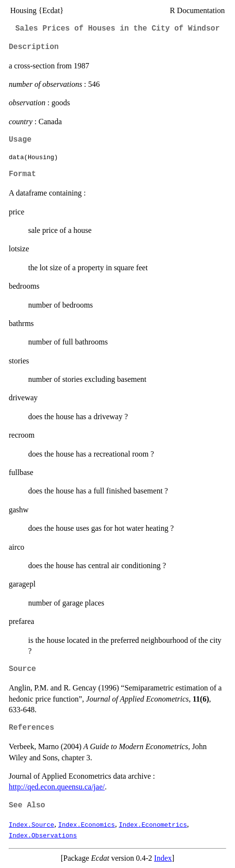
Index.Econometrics (153, 824)
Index (163, 858)
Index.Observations (43, 835)
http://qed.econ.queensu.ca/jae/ (57, 787)
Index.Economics (87, 824)
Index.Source (32, 824)
